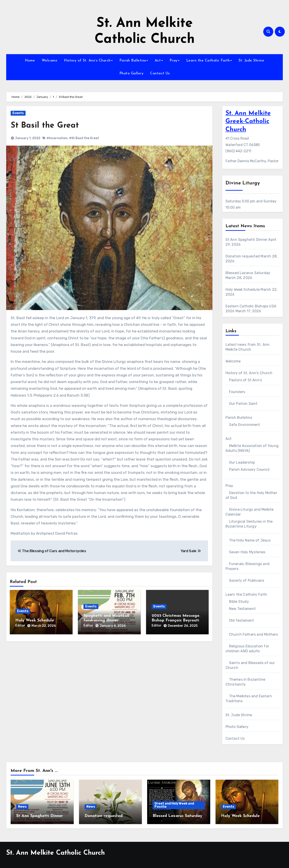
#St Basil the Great (84, 138)
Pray (174, 61)
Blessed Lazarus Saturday (248, 273)
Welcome (50, 61)
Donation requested (243, 256)
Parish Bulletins (133, 61)
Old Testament (242, 620)
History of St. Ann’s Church (87, 61)
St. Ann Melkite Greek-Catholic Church (248, 122)
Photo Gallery (132, 73)
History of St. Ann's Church (249, 373)
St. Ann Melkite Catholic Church (55, 853)
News (22, 807)
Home (30, 61)
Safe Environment (245, 425)
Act (158, 61)
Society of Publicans (247, 580)
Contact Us (160, 73)
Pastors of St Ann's (246, 380)
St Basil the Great (46, 126)
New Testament (242, 609)
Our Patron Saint (243, 404)
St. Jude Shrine (251, 61)
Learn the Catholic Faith (208, 61)
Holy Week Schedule (35, 620)
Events (18, 113)
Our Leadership (242, 462)
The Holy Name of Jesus (250, 540)
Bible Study (239, 602)
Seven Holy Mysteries (247, 552)
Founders (237, 392)
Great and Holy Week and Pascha (174, 805)
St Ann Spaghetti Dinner (247, 240)
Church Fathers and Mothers (254, 634)
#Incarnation (57, 138)
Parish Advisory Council (249, 470)
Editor (20, 626)
